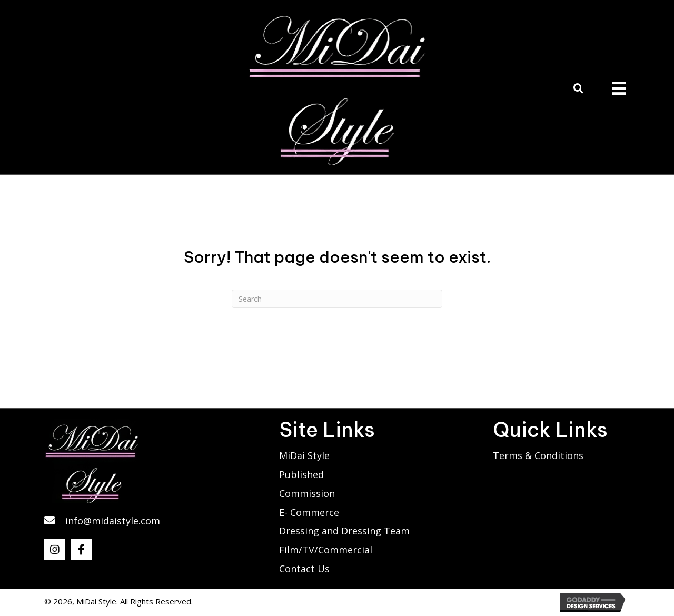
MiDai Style (304, 455)
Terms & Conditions (538, 455)
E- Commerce (309, 512)
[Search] (337, 299)
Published (301, 474)
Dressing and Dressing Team (344, 531)
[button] (55, 550)
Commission (307, 493)
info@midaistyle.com (113, 521)
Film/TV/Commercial (326, 550)
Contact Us (304, 569)
